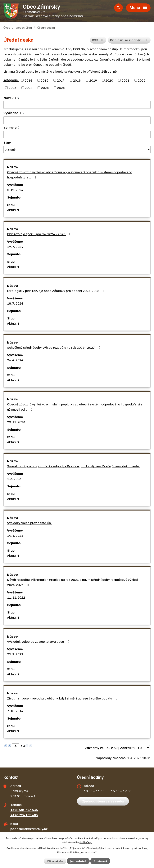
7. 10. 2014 (15, 711)
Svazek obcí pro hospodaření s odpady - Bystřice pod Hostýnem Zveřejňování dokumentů (77, 466)
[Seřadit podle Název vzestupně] (18, 97)
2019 (93, 80)
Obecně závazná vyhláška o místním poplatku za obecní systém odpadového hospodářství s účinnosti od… (75, 407)
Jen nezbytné (78, 861)
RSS (98, 40)
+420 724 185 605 (24, 815)
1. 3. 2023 (14, 479)
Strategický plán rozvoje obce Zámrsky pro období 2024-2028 (57, 291)
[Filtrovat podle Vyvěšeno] (77, 120)
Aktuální (13, 210)
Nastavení (100, 861)
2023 (12, 88)
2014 (28, 80)
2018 (77, 80)
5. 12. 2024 (15, 190)
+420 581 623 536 (24, 810)
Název (10, 98)
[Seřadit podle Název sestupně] (18, 99)
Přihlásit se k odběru (129, 40)
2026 (61, 88)
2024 (29, 88)
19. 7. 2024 (15, 246)
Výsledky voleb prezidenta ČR (32, 523)
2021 (125, 80)
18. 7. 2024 (15, 303)
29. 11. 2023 (16, 422)
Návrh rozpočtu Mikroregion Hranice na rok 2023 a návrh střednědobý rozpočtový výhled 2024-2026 (72, 582)
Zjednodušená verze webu (103, 801)
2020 (109, 80)
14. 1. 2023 (15, 535)
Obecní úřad (24, 27)
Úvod (7, 27)
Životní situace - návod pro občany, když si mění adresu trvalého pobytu (63, 698)
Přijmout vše (55, 861)
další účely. (86, 842)
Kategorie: (11, 80)
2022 (142, 80)
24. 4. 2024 (15, 360)
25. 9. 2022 (15, 654)
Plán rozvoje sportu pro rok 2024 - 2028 (40, 234)
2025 (45, 88)
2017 (61, 80)
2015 (44, 80)
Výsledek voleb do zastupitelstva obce (39, 641)
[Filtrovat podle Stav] (77, 150)
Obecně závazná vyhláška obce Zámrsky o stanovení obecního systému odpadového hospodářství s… (70, 175)
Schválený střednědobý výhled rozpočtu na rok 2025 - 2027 (54, 347)
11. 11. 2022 (16, 597)
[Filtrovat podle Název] (77, 105)
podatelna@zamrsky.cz (29, 829)
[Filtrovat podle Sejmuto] (77, 135)
